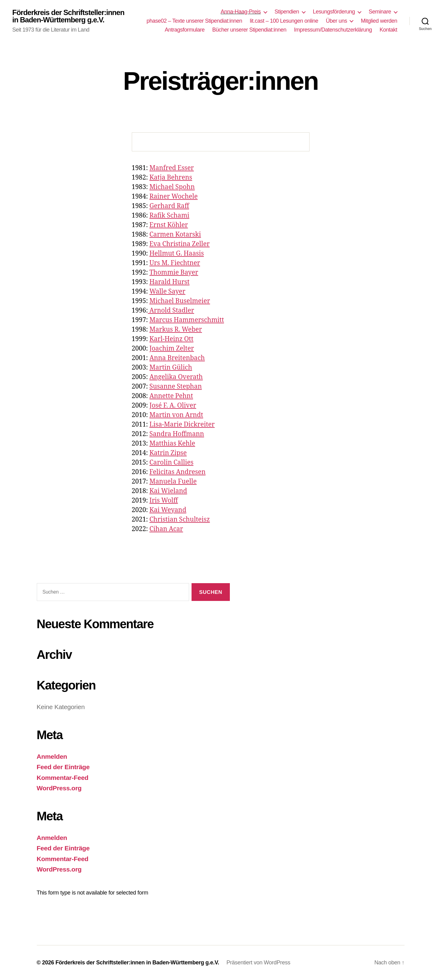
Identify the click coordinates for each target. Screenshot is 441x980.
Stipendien (287, 12)
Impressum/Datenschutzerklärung (333, 30)
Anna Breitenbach (177, 358)
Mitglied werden (379, 21)
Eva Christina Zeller (179, 244)
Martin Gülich (171, 368)
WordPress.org (59, 788)
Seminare (380, 12)
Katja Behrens (171, 178)
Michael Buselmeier (180, 301)
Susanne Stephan (175, 387)
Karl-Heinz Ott (171, 339)
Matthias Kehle (172, 444)
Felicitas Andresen (177, 472)
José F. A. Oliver (173, 406)
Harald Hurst (169, 282)
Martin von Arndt (176, 415)
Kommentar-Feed (63, 778)
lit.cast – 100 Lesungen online (284, 21)
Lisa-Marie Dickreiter (182, 425)
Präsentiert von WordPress (258, 963)
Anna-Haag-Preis (241, 12)
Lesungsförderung (334, 12)
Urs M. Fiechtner (175, 263)
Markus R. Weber (176, 330)
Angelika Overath (176, 377)
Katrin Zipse (168, 453)
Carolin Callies (171, 463)
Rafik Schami (169, 216)
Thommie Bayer (174, 273)
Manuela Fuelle (173, 482)
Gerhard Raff (169, 206)
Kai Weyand (168, 510)
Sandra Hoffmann (177, 434)
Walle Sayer (167, 292)
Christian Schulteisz (179, 520)
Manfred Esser (171, 168)
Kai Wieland (168, 491)
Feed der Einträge (63, 767)
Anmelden (52, 756)
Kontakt (388, 30)
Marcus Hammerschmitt (186, 320)
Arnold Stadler (171, 311)
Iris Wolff (163, 501)
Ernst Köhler (169, 225)
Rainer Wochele (173, 197)
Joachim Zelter (171, 349)
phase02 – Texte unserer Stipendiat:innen (194, 21)
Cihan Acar (166, 529)
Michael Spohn (172, 187)
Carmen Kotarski (175, 235)
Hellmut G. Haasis (177, 254)
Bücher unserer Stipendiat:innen (249, 30)
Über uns (336, 21)
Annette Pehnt (171, 396)
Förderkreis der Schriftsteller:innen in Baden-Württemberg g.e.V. (68, 16)
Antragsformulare (184, 30)
